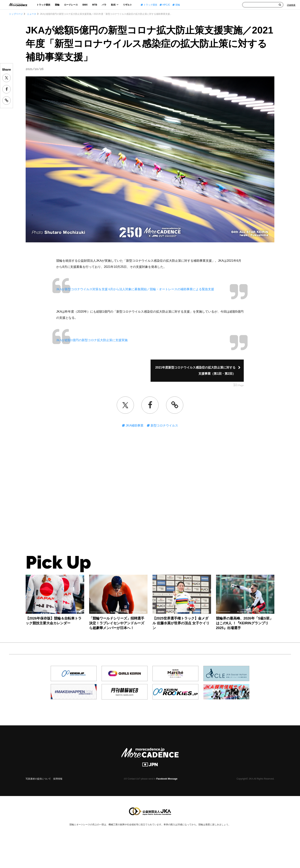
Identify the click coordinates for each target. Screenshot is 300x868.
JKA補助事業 (134, 425)
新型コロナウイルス (164, 425)
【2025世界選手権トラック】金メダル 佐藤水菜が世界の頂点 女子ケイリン (181, 623)
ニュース (31, 14)
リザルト (127, 5)
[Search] (291, 5)
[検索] (280, 5)
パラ (104, 5)
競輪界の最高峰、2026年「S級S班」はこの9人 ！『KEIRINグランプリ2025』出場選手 (245, 623)
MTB (95, 5)
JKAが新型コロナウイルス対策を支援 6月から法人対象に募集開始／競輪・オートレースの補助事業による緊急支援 (135, 289)
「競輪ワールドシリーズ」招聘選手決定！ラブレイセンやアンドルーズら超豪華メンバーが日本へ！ (117, 623)
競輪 (57, 5)
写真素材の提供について (38, 779)
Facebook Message (167, 779)
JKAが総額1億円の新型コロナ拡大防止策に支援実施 (92, 340)
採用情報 (58, 779)
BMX (85, 5)
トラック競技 (43, 5)
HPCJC (165, 5)
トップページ (16, 14)
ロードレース (71, 5)
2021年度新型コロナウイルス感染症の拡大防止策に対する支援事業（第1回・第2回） (195, 371)
